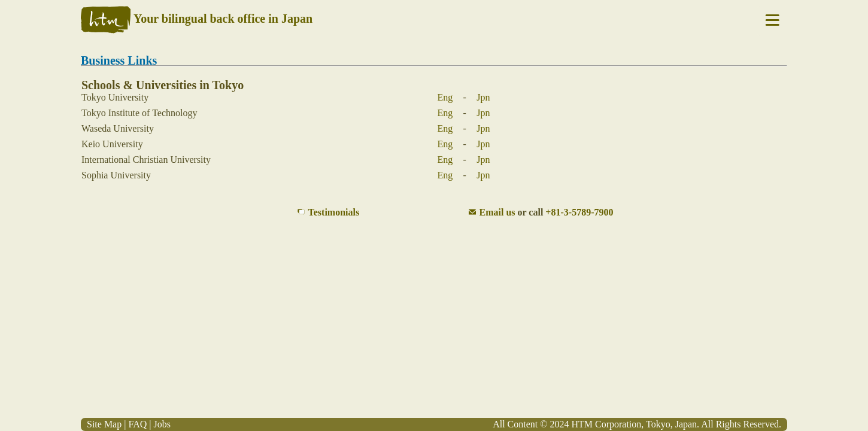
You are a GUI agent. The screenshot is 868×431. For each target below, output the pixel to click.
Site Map (104, 424)
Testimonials (334, 212)
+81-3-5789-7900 (579, 212)
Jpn (483, 97)
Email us (497, 212)
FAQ (137, 424)
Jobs (162, 424)
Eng (445, 97)
